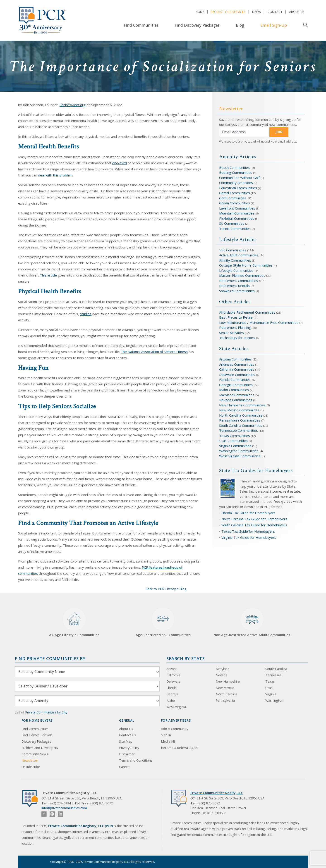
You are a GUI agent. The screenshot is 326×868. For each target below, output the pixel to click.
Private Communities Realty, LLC (217, 793)
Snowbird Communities (237, 291)
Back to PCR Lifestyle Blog (166, 589)
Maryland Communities (237, 395)
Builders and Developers (40, 748)
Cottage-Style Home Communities (246, 265)
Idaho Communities (235, 390)
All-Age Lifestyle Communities (74, 623)
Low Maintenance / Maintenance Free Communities (259, 322)
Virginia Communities (235, 446)
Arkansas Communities (237, 364)
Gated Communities (235, 193)
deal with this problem (55, 175)
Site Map (126, 741)
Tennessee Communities (239, 430)
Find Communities (141, 25)
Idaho (171, 700)
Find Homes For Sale (37, 735)
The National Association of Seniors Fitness (154, 352)
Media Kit (168, 741)
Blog (240, 25)
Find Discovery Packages (197, 25)
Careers (125, 767)
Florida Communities (235, 379)
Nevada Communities (236, 400)
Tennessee (273, 675)
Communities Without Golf (239, 178)
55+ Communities (233, 250)
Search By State (186, 658)
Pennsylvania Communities (240, 420)
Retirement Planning (235, 327)
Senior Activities (231, 333)
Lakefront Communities (237, 208)
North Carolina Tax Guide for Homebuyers (254, 519)
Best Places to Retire (236, 317)
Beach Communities (234, 167)
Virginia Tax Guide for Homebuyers (249, 537)
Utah (269, 688)
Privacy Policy (129, 748)
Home (200, 12)
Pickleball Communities (237, 218)
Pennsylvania (225, 700)
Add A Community (175, 729)
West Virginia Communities (240, 456)
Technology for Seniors (237, 338)
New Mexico (225, 688)
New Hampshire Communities (243, 405)
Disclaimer (127, 754)
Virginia (271, 694)
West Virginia (176, 707)
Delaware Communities (237, 374)
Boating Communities (236, 172)
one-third (120, 163)
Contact (275, 12)
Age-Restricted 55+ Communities (163, 623)
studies (86, 314)
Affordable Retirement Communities (247, 312)
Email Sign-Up (274, 25)
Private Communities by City (46, 712)
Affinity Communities (236, 260)
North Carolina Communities (241, 415)
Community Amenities (236, 183)
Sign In (166, 735)
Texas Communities (235, 436)
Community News (35, 754)
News (256, 12)
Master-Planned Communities (242, 275)
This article (48, 275)
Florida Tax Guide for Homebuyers (248, 513)
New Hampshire (228, 681)
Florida (171, 688)
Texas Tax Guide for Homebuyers (248, 531)
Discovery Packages (36, 741)
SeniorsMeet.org (73, 105)
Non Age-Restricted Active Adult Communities (252, 623)
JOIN (279, 132)
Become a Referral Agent (180, 748)
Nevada (222, 675)
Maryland (223, 669)
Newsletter (30, 760)
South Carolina (276, 669)
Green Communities (235, 203)
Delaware (173, 681)
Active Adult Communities (239, 255)
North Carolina (227, 694)
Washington (274, 700)
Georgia (172, 694)
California (173, 675)
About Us (297, 12)
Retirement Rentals (235, 286)
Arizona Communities (235, 359)
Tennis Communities (235, 229)
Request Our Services (228, 12)
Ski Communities (232, 223)
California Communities (237, 369)
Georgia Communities (236, 385)
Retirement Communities (239, 281)
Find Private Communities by (50, 658)
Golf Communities (233, 198)
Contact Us (127, 735)
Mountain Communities (237, 213)
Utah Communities (234, 441)
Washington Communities (239, 451)
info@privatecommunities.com (64, 808)
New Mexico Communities (239, 410)
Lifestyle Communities (237, 270)
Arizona (172, 669)
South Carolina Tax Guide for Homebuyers (254, 525)
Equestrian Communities (239, 188)
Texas (270, 681)
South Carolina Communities (241, 425)
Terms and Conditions (136, 760)
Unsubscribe (31, 767)
